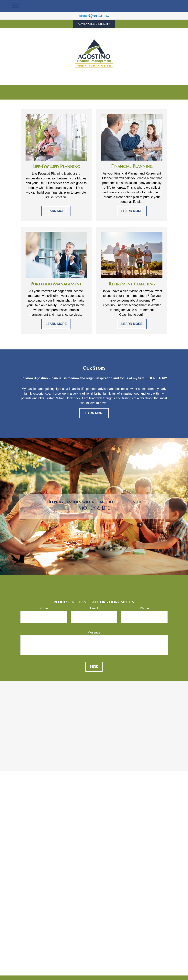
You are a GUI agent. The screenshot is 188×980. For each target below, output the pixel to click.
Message (94, 632)
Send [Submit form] (94, 667)
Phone (144, 608)
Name (44, 608)
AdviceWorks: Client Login (94, 24)
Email (94, 608)
